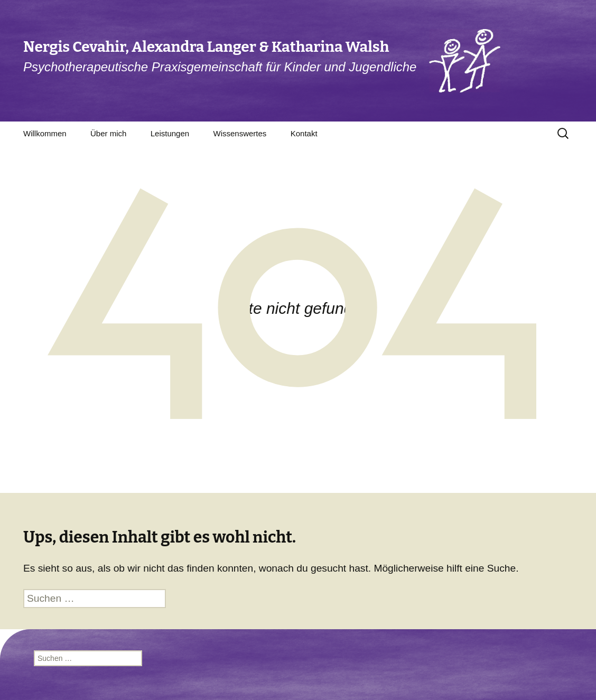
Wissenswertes (240, 133)
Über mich (108, 133)
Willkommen (45, 133)
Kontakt (304, 133)
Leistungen (170, 133)
